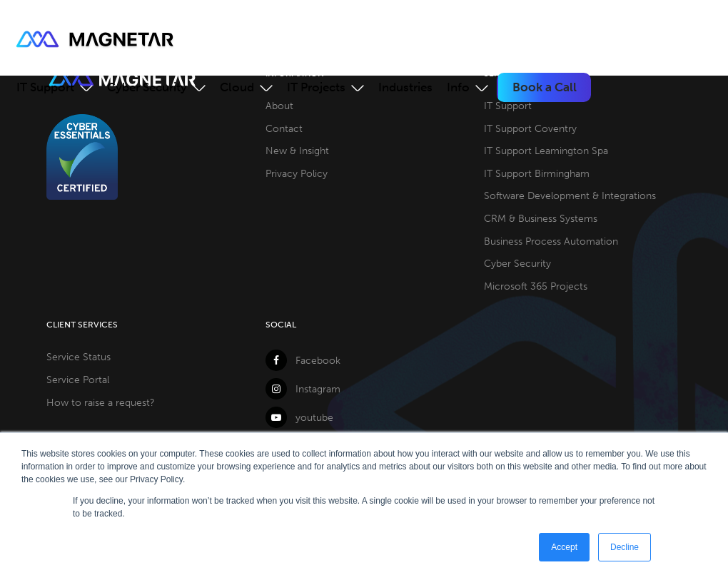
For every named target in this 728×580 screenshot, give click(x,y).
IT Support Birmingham (537, 173)
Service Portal (78, 380)
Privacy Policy (297, 173)
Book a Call (545, 87)
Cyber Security (147, 87)
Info (458, 87)
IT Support (45, 87)
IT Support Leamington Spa (546, 151)
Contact (284, 128)
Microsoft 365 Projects (536, 286)
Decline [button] (625, 547)
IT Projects (316, 87)
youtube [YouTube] (299, 417)
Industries (405, 87)
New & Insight (297, 151)
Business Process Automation (551, 241)
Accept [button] (564, 547)
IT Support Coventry (530, 128)
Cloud (237, 87)
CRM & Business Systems (541, 218)
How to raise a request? (101, 402)
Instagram (303, 389)
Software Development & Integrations (570, 195)
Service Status (79, 357)
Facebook (303, 360)
